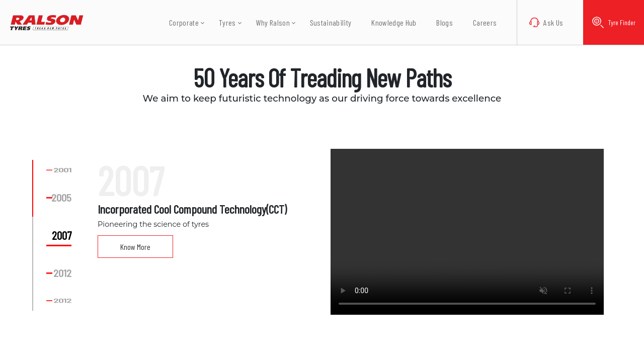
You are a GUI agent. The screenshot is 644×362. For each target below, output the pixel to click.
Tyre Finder (610, 22)
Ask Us (539, 23)
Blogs (437, 22)
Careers (478, 22)
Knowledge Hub (387, 22)
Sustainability (323, 22)
